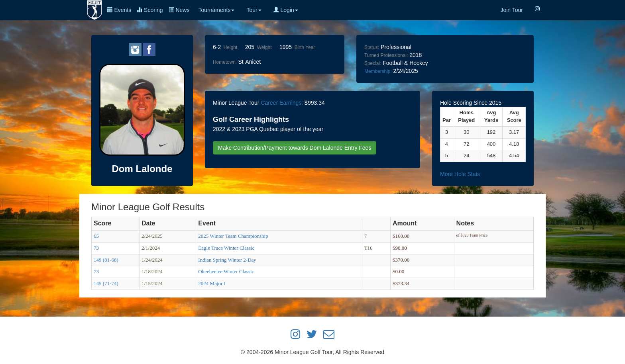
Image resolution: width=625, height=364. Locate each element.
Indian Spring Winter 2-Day (227, 260)
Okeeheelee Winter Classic (226, 271)
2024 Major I (212, 283)
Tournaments (216, 10)
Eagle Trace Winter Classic (226, 248)
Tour (254, 10)
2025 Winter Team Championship (233, 236)
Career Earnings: (282, 103)
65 (96, 236)
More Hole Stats (460, 174)
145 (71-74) (106, 283)
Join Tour (512, 10)
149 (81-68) (106, 260)
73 (96, 248)
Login (286, 10)
